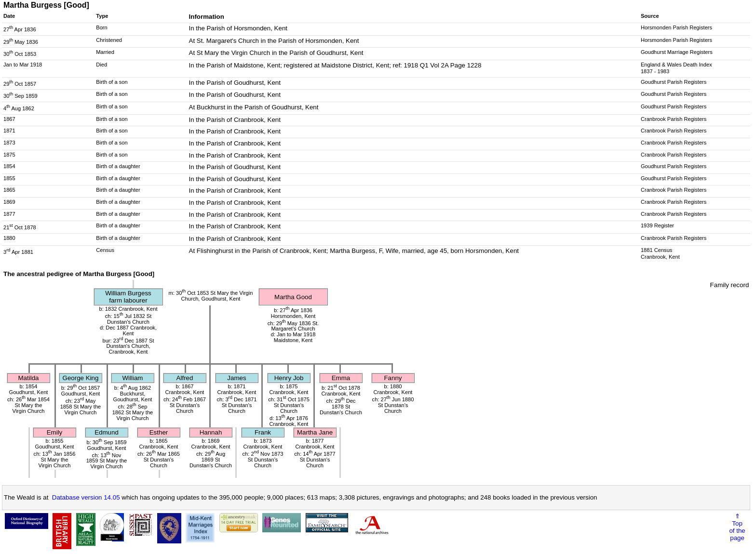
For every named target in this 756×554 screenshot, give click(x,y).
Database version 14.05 (86, 497)
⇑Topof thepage (737, 527)
